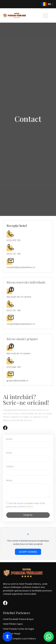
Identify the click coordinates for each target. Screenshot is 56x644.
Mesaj (9, 480)
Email (9, 453)
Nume (9, 439)
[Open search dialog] (52, 16)
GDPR (30, 507)
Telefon (10, 467)
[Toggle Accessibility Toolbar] (7, 637)
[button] (45, 16)
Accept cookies (28, 552)
